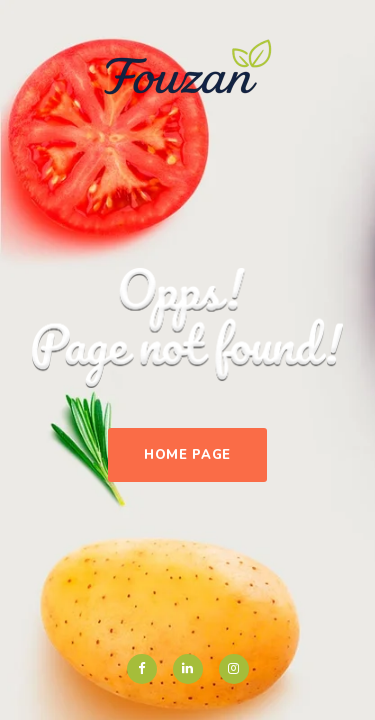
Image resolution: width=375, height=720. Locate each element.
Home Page (187, 455)
